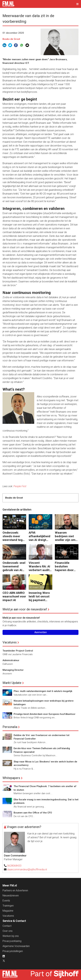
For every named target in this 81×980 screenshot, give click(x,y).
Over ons (8, 931)
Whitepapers (11, 778)
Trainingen (8, 906)
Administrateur (11, 660)
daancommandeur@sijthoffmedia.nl (27, 869)
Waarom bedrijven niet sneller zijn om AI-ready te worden (65, 536)
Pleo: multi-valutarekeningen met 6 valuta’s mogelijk (43, 691)
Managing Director (13, 670)
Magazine (8, 911)
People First (20, 486)
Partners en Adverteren (15, 890)
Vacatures (10, 642)
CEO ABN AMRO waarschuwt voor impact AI (14, 596)
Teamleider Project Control (18, 651)
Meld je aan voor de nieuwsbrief (25, 609)
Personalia (10, 727)
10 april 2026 (10, 527)
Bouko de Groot (11, 39)
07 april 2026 (10, 557)
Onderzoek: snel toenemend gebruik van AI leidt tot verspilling (14, 566)
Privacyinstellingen (13, 951)
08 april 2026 (62, 527)
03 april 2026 (36, 557)
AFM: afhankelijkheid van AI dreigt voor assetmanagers (40, 536)
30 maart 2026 (11, 587)
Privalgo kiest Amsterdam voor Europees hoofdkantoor (45, 714)
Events (6, 901)
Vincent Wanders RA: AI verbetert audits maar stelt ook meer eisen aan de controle (40, 566)
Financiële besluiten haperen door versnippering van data (64, 566)
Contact (7, 926)
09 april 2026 (36, 527)
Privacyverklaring (12, 941)
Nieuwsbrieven (11, 896)
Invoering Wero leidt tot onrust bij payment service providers (39, 596)
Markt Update (12, 683)
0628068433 (14, 866)
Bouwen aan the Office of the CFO (33, 813)
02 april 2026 (62, 557)
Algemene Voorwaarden (16, 946)
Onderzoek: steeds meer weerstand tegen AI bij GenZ (14, 536)
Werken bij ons (11, 936)
